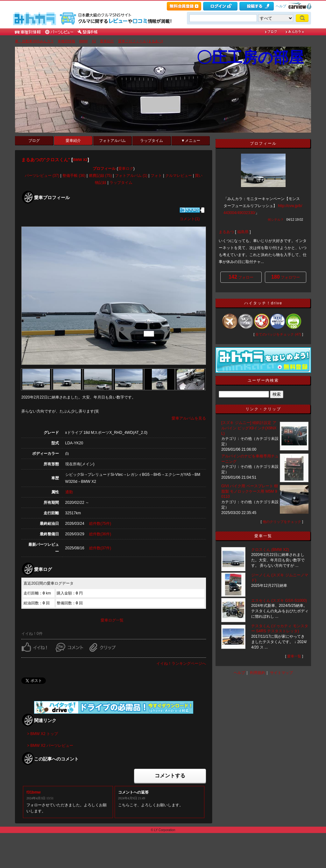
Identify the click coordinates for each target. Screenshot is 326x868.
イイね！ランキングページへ (181, 663)
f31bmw (34, 792)
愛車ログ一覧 (112, 620)
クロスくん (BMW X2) (270, 550)
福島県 (243, 232)
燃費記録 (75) (100, 176)
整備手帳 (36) (74, 176)
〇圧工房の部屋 (250, 57)
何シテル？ (276, 220)
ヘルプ (281, 6)
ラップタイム (152, 141)
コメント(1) (190, 219)
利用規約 (258, 673)
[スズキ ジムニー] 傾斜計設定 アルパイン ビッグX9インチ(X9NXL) (249, 428)
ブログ (34, 141)
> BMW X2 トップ (43, 734)
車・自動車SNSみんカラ (34, 41)
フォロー (241, 277)
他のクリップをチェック (282, 522)
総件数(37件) (100, 548)
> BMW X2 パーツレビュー (50, 746)
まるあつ (226, 232)
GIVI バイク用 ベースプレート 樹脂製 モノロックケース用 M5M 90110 (250, 491)
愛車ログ (126, 169)
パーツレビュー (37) (42, 176)
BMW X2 (80, 160)
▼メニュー (191, 141)
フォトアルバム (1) (131, 176)
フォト (156, 176)
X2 (94, 41)
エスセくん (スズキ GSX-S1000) (279, 601)
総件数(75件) (100, 524)
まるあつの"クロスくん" (46, 160)
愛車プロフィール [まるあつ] (141, 41)
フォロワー (286, 277)
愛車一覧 (294, 656)
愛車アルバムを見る (189, 418)
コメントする (170, 776)
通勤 (69, 492)
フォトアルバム (112, 141)
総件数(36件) (100, 534)
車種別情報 (66, 41)
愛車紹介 (107, 41)
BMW (84, 41)
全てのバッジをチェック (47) (278, 334)
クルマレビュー (179, 176)
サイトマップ (281, 673)
